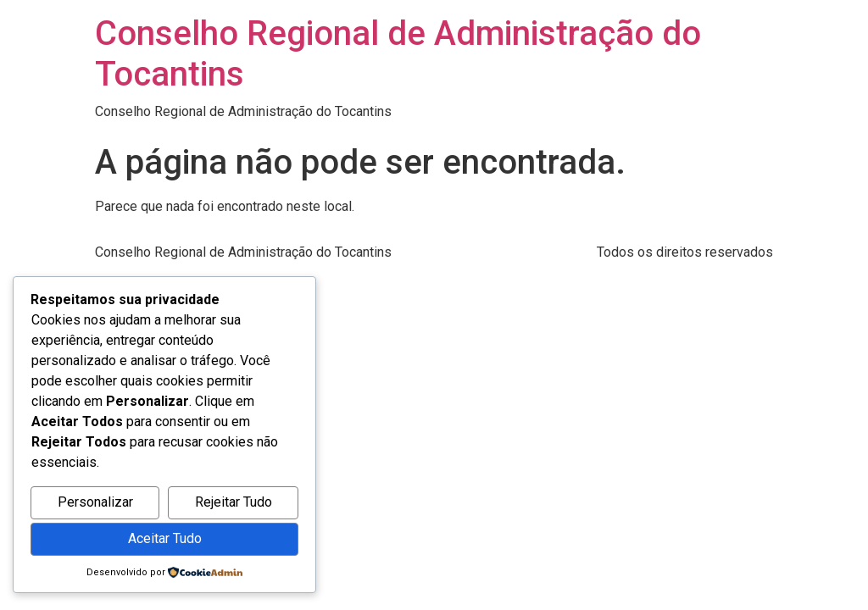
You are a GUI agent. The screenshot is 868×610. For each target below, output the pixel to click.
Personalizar (95, 502)
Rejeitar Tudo (234, 502)
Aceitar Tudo (165, 538)
